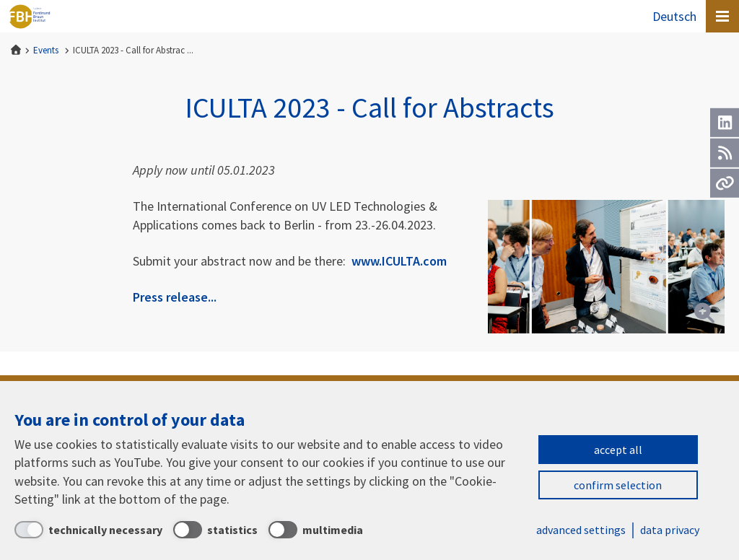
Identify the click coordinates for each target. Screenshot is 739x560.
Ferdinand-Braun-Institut (30, 17)
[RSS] (725, 153)
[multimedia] (316, 530)
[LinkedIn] (725, 123)
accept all (618, 450)
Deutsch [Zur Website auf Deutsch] (674, 16)
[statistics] (215, 530)
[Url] (725, 183)
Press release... (175, 297)
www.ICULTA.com (399, 261)
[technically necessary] (88, 530)
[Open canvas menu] (722, 16)
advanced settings (581, 530)
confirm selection (618, 485)
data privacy (670, 530)
